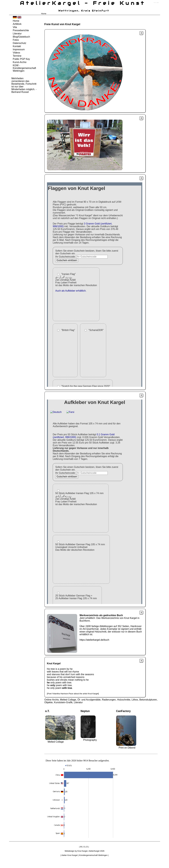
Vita (15, 27)
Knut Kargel (82, 851)
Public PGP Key (21, 59)
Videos (17, 53)
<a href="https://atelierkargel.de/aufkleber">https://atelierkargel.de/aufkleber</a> (95, 502)
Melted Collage (56, 742)
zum (158, 3)
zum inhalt (156, 3)
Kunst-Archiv (20, 62)
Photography (90, 740)
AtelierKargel (94, 851)
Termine (17, 56)
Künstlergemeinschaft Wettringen (93, 855)
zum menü (154, 3)
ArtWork (17, 24)
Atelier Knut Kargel (69, 855)
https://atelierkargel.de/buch (94, 640)
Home (44, 14)
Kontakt (17, 46)
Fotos (16, 40)
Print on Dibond (127, 748)
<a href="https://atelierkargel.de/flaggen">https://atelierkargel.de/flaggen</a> (95, 285)
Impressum (19, 49)
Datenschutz (20, 43)
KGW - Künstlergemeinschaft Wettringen (24, 68)
